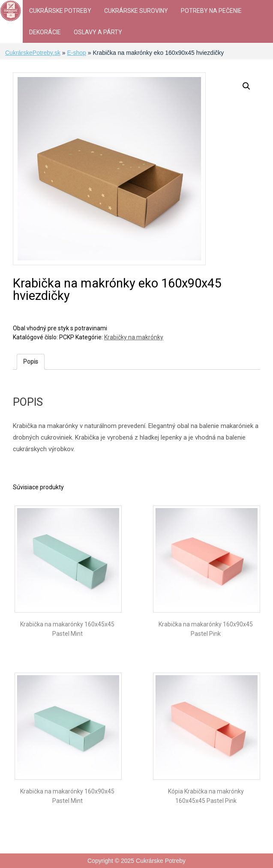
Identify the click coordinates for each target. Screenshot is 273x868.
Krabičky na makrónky (134, 337)
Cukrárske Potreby (60, 11)
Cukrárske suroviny (136, 11)
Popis (31, 362)
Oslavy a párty (98, 32)
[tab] (31, 362)
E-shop (76, 53)
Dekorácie (45, 32)
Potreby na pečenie (211, 11)
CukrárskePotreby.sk (33, 53)
